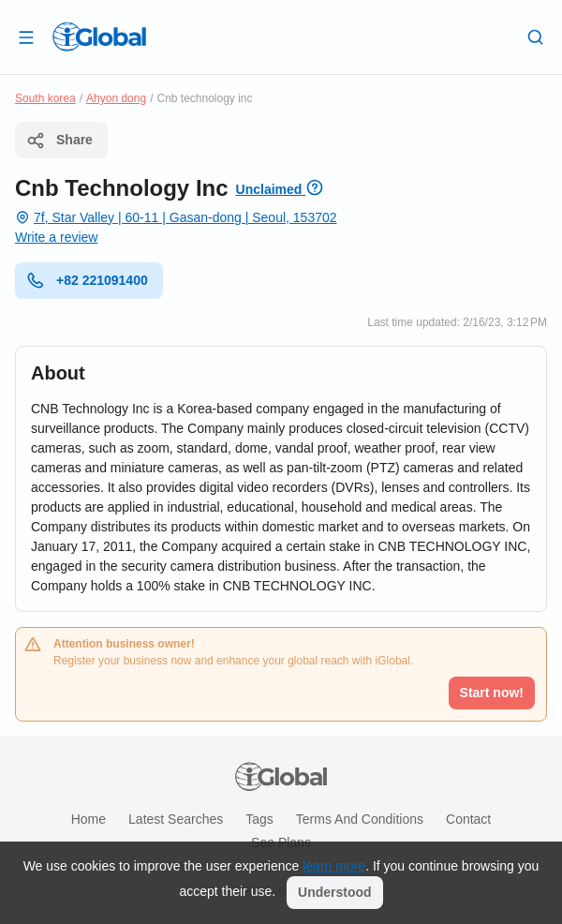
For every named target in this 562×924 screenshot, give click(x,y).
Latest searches (176, 819)
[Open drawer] (26, 37)
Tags (259, 819)
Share (59, 141)
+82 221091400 (87, 280)
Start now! (492, 693)
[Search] (536, 37)
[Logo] (99, 37)
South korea (45, 98)
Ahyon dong (116, 98)
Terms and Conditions (360, 819)
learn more (334, 866)
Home (89, 819)
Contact (468, 819)
